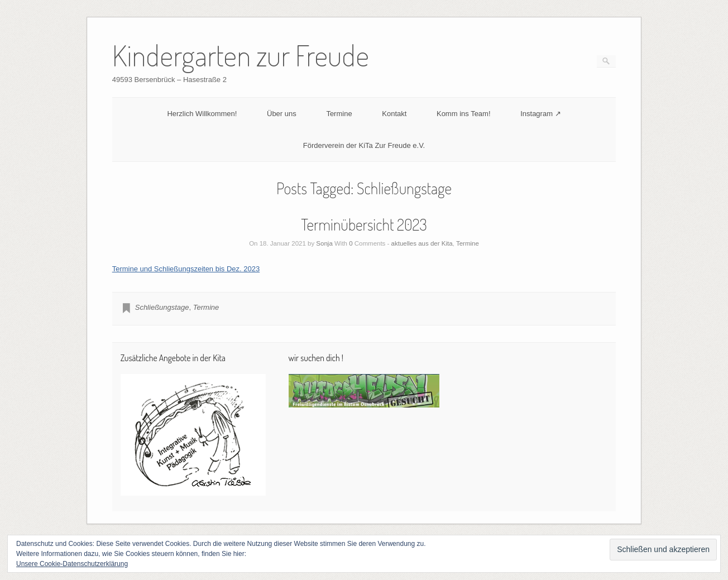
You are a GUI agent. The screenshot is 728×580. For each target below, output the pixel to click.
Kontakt (394, 114)
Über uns (282, 114)
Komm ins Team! (464, 114)
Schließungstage (162, 307)
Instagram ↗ (540, 114)
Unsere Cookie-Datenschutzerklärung (72, 564)
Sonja (324, 243)
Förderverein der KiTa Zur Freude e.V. (364, 145)
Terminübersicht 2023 (364, 224)
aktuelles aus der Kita (422, 243)
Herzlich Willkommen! (202, 114)
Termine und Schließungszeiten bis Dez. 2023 (186, 269)
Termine (339, 114)
